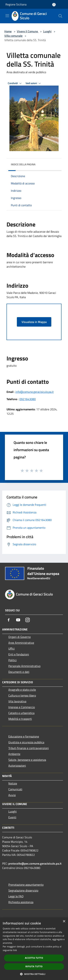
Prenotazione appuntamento (26, 885)
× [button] (64, 921)
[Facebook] (9, 620)
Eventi (12, 817)
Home (8, 31)
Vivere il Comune (28, 31)
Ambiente (14, 754)
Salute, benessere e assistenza (27, 760)
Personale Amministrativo (24, 666)
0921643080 (28, 399)
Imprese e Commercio (22, 707)
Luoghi (47, 31)
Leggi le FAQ (16, 896)
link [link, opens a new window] (15, 950)
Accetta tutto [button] (34, 958)
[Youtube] (18, 620)
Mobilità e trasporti (20, 719)
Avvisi (12, 795)
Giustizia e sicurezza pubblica (26, 742)
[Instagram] (28, 620)
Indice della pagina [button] (23, 164)
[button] (34, 974)
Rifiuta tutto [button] (34, 966)
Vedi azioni (34, 83)
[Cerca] (60, 16)
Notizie (13, 783)
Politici (13, 660)
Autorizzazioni (17, 766)
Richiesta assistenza (21, 902)
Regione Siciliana (16, 4)
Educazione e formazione (24, 736)
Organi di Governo (19, 637)
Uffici (12, 648)
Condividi (15, 83)
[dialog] (34, 949)
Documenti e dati (19, 672)
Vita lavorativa (17, 701)
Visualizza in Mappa (34, 322)
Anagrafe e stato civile (22, 690)
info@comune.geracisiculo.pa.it (35, 392)
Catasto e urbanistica (21, 713)
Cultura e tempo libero (22, 695)
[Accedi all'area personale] (54, 5)
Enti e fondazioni (19, 654)
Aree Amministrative (21, 643)
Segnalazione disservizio (23, 890)
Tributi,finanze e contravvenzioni (29, 748)
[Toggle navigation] (7, 16)
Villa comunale (13, 36)
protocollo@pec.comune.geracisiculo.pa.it (35, 863)
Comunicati (15, 789)
